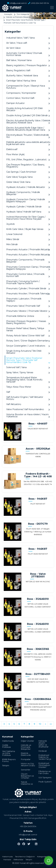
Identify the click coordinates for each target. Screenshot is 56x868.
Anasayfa (8, 14)
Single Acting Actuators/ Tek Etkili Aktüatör (28, 352)
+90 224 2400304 (28, 826)
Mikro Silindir (28, 239)
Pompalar (26, 759)
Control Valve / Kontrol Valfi (28, 98)
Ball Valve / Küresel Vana (28, 60)
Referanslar (18, 860)
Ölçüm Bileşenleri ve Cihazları (27, 776)
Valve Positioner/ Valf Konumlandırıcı (28, 409)
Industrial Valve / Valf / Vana (28, 38)
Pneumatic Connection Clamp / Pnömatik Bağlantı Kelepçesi (28, 268)
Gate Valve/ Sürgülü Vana (28, 177)
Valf (28, 392)
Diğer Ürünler (27, 741)
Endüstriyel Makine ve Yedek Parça (45, 757)
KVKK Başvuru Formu (9, 760)
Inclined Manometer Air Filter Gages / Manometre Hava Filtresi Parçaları (28, 218)
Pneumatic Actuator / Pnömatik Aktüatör (28, 250)
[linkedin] (36, 844)
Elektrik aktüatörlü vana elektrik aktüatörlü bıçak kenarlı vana (28, 143)
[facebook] (24, 844)
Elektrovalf (28, 149)
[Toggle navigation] (28, 8)
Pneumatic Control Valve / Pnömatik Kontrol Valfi (28, 275)
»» (51, 724)
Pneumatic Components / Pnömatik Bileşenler (28, 261)
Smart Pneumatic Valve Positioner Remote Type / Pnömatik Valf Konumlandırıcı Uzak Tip (28, 360)
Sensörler (26, 770)
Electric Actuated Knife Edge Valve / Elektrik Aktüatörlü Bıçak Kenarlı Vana (28, 129)
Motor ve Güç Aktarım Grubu (28, 765)
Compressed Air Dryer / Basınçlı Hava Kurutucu (28, 87)
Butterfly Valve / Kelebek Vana (28, 76)
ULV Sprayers (45, 778)
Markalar (7, 860)
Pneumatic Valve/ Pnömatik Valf (28, 306)
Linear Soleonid (28, 234)
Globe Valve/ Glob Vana (28, 182)
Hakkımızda (8, 741)
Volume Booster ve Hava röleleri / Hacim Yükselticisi (28, 416)
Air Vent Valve (28, 48)
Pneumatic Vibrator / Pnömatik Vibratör (28, 311)
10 (40, 724)
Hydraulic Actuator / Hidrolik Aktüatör (28, 187)
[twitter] (29, 844)
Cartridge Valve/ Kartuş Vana (28, 81)
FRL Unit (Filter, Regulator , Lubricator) (28, 160)
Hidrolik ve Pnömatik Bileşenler (19, 17)
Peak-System (45, 782)
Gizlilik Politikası (6, 746)
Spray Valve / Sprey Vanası (28, 373)
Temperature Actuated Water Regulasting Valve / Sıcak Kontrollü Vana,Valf (28, 380)
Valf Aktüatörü (28, 404)
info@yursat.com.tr (28, 835)
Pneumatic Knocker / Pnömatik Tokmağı (28, 294)
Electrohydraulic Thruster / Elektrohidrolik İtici (28, 136)
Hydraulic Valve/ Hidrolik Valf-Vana (28, 212)
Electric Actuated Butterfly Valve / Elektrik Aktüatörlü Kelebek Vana (28, 122)
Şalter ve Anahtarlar (44, 746)
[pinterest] (19, 844)
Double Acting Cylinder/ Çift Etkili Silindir (28, 116)
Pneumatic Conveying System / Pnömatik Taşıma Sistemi (28, 282)
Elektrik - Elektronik (26, 754)
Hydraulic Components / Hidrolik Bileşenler (28, 193)
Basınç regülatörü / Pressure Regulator (28, 65)
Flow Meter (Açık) (28, 155)
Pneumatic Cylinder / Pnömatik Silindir (28, 289)
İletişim (6, 766)
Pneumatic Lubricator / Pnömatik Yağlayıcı (28, 300)
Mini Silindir (28, 244)
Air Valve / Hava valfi (28, 43)
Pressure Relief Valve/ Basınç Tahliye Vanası (28, 329)
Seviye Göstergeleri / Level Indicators (28, 346)
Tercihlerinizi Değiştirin (25, 857)
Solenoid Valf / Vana (28, 367)
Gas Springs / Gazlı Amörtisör (28, 172)
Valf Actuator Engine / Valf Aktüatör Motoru (28, 398)
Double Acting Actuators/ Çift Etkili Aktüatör (28, 109)
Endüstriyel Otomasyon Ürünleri (44, 765)
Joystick (28, 224)
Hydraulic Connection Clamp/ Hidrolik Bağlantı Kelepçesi (28, 201)
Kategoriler (42, 857)
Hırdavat (43, 751)
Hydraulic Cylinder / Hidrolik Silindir (28, 207)
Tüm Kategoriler (23, 14)
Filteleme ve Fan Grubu (45, 772)
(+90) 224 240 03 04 (39, 3)
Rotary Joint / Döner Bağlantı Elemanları (28, 341)
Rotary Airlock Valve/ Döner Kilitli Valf (28, 336)
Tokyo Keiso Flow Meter (28, 387)
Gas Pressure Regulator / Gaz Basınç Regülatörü (28, 166)
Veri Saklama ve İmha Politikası (9, 753)
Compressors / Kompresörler (28, 93)
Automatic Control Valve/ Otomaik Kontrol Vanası (28, 54)
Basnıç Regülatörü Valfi (28, 71)
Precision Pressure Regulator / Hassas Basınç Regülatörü (28, 322)
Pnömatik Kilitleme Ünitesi (28, 316)
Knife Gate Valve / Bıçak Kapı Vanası (28, 229)
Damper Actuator (28, 103)
